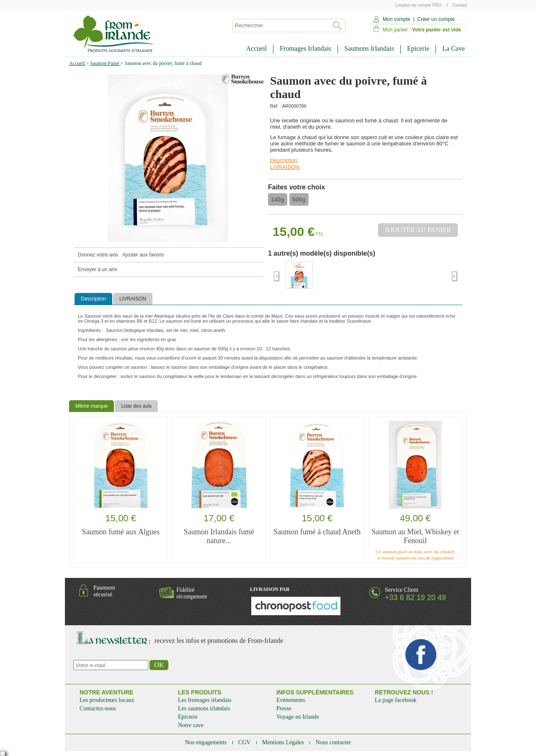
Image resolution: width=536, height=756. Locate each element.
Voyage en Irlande (298, 717)
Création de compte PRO (419, 5)
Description (284, 160)
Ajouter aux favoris (143, 255)
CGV (245, 742)
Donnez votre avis (98, 255)
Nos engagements (207, 742)
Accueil (256, 48)
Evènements (291, 700)
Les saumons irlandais (204, 708)
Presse (284, 708)
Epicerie (418, 48)
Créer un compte (436, 19)
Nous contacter (333, 742)
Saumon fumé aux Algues (121, 532)
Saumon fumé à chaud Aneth (317, 532)
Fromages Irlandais (305, 48)
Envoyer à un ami (97, 269)
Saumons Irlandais (369, 48)
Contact (460, 5)
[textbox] (280, 26)
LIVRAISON (285, 167)
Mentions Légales (284, 742)
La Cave (454, 48)
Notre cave (191, 725)
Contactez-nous (98, 708)
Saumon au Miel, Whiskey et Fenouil (415, 536)
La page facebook (396, 700)
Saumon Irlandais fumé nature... (219, 536)
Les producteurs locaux (107, 700)
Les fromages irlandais (205, 700)
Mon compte (397, 19)
